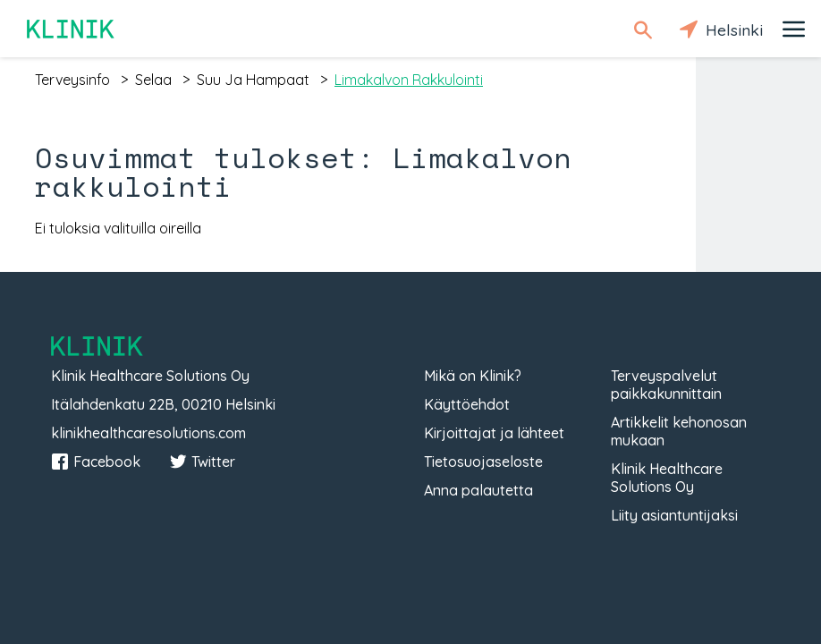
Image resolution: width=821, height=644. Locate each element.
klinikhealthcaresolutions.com (148, 433)
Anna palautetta (478, 490)
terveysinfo (72, 80)
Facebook (96, 462)
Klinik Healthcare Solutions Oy (667, 478)
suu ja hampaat (253, 80)
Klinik (72, 29)
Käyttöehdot (467, 404)
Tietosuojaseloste (483, 462)
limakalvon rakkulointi (409, 80)
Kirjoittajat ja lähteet (494, 433)
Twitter (202, 462)
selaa (153, 80)
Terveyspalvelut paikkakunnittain (666, 385)
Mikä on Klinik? (473, 376)
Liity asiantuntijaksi (674, 515)
